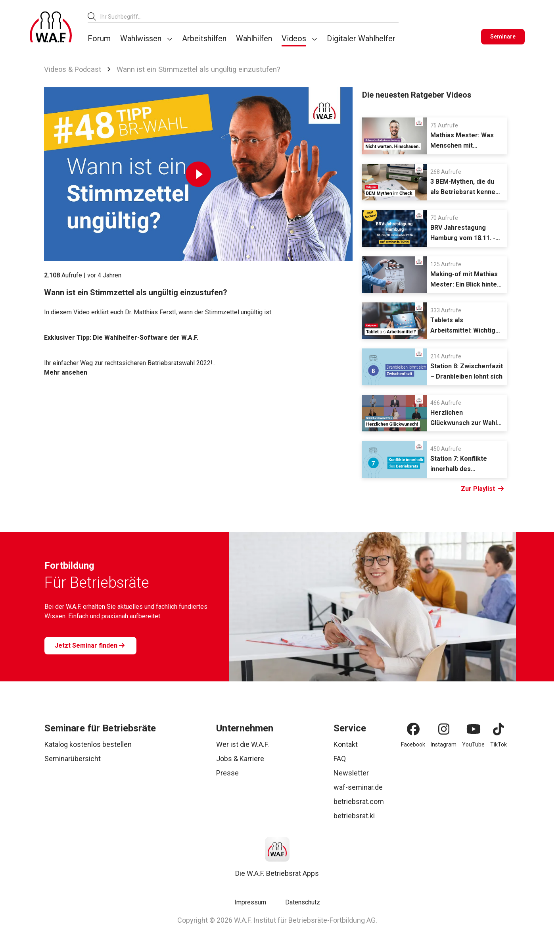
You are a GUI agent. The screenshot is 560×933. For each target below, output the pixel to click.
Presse (227, 773)
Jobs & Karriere (240, 759)
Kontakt (346, 744)
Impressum (250, 902)
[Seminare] (503, 37)
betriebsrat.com (359, 801)
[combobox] (249, 16)
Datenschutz (303, 902)
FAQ (340, 759)
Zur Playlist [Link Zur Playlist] (482, 489)
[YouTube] (474, 729)
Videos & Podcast (73, 69)
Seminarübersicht (73, 759)
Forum (99, 38)
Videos (294, 38)
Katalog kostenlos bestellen (88, 744)
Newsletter (351, 773)
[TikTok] (499, 729)
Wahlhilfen (254, 38)
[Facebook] (413, 729)
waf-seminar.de (358, 787)
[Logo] (51, 27)
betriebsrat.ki (354, 816)
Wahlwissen (141, 38)
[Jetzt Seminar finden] (90, 646)
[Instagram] (444, 729)
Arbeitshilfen (204, 38)
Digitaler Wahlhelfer (361, 38)
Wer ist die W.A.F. (243, 744)
